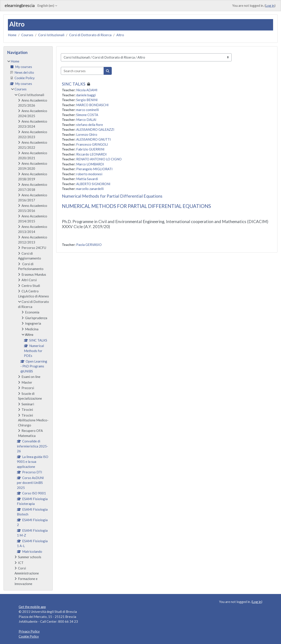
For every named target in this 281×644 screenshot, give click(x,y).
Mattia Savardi (87, 179)
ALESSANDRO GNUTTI (94, 139)
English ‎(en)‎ (46, 5)
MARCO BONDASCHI (92, 105)
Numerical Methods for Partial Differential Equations (112, 196)
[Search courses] (82, 71)
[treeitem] (28, 323)
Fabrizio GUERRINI (90, 149)
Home (12, 35)
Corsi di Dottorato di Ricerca (90, 35)
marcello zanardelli (90, 189)
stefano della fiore (90, 125)
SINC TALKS (74, 84)
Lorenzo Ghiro (87, 134)
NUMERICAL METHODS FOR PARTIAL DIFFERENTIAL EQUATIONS (136, 206)
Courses (27, 35)
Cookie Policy (29, 636)
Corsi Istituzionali (51, 35)
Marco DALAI (86, 120)
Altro (120, 35)
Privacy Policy (29, 631)
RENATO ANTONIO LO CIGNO (99, 159)
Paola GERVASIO (89, 245)
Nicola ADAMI (87, 90)
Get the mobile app (32, 607)
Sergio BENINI (87, 100)
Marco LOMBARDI (90, 164)
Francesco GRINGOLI (92, 144)
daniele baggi (86, 95)
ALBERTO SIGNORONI (93, 184)
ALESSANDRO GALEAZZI (95, 129)
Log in (270, 5)
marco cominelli (87, 110)
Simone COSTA (87, 115)
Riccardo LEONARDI (91, 154)
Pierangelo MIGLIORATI (94, 169)
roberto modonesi (89, 174)
